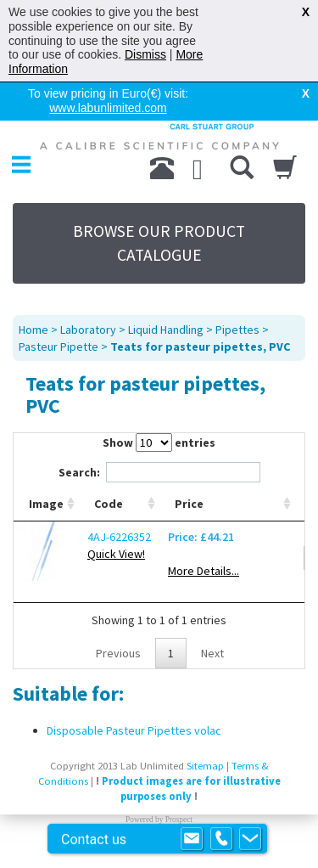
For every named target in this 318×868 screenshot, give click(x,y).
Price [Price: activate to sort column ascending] (189, 504)
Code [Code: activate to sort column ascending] (109, 504)
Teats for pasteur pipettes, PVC (200, 347)
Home (33, 330)
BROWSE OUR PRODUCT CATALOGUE (159, 243)
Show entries (159, 442)
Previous (118, 653)
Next (212, 653)
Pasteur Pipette (59, 347)
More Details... (204, 571)
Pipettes (237, 330)
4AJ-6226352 (119, 537)
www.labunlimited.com (108, 108)
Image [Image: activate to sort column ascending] (46, 504)
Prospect (179, 820)
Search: (159, 472)
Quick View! (116, 554)
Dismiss (145, 54)
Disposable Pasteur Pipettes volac (134, 730)
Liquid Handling (166, 330)
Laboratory (88, 330)
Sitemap (205, 766)
